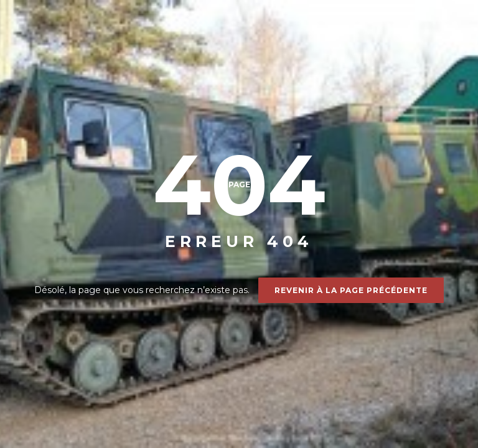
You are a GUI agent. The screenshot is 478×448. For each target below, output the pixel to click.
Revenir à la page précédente (351, 290)
